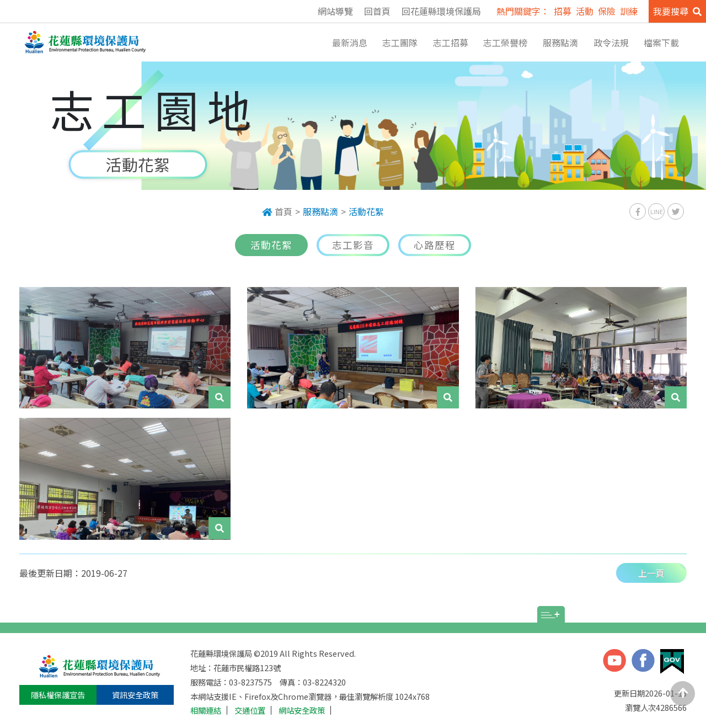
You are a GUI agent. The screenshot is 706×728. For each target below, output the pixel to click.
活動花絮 (366, 211)
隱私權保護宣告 (58, 695)
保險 (607, 11)
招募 (563, 11)
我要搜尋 (677, 11)
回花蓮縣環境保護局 (441, 11)
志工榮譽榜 (505, 42)
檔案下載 (661, 42)
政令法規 (611, 42)
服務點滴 (560, 42)
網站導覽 (335, 11)
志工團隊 (400, 42)
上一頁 (651, 573)
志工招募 (451, 42)
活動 (585, 11)
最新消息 (350, 42)
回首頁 (377, 11)
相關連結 (206, 710)
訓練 (629, 11)
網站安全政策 (302, 710)
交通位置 (250, 710)
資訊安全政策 (135, 695)
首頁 (277, 211)
